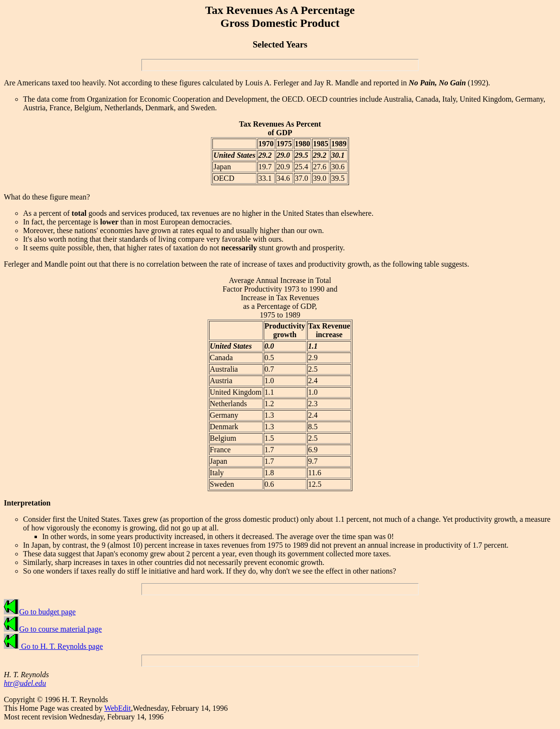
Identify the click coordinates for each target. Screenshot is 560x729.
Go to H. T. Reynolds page (53, 646)
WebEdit (117, 708)
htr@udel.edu (25, 683)
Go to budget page (40, 612)
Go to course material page (53, 629)
